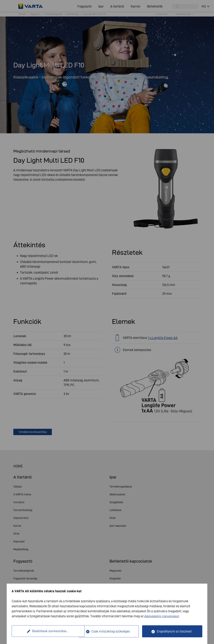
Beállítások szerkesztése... (46, 631)
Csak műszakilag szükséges (111, 631)
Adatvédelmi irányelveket (162, 616)
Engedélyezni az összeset (174, 631)
